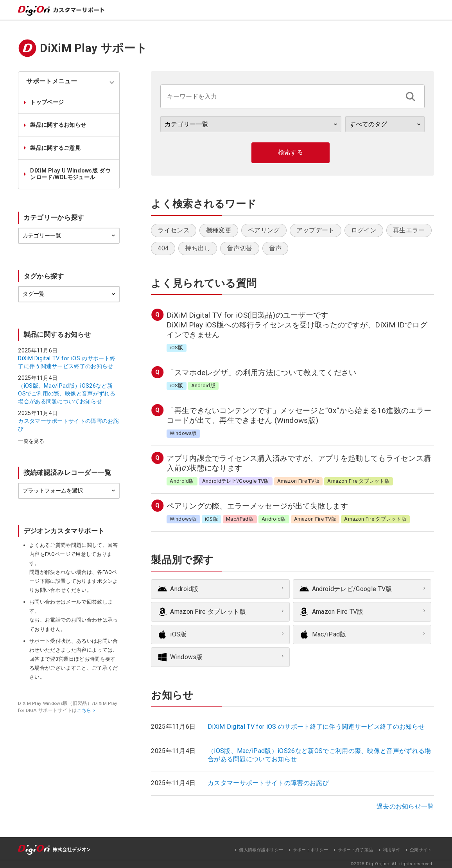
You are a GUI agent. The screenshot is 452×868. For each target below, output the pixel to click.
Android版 (184, 589)
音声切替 (239, 248)
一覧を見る (31, 441)
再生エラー (409, 230)
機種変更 (219, 230)
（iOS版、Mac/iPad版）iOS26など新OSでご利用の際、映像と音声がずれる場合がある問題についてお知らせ (67, 394)
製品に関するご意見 (55, 148)
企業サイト (421, 850)
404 (163, 248)
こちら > (86, 710)
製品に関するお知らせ (58, 125)
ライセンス (174, 230)
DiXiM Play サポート (94, 48)
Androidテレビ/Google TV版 (352, 589)
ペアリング (264, 230)
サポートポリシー (311, 850)
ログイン (364, 230)
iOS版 (178, 634)
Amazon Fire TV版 (338, 612)
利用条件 (392, 850)
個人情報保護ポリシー (261, 850)
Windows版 (187, 657)
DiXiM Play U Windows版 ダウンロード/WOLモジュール (70, 174)
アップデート (316, 230)
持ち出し (198, 248)
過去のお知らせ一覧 (405, 806)
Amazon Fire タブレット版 (208, 612)
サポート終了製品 (356, 850)
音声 (275, 248)
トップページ (47, 102)
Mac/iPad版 (329, 634)
